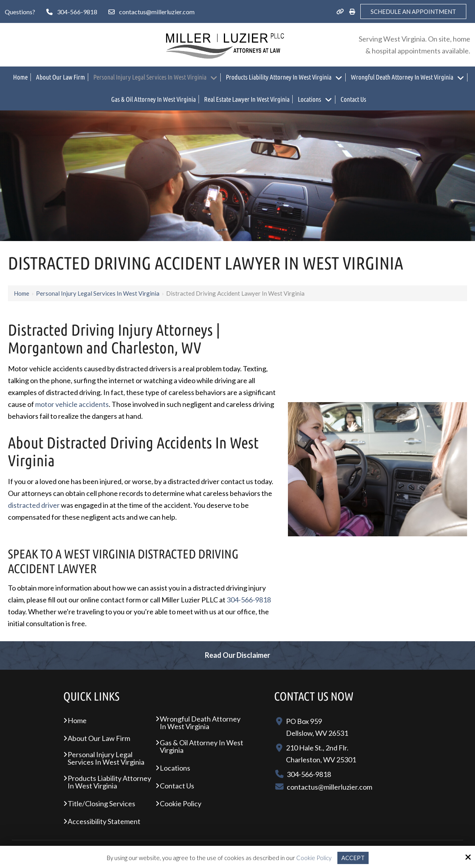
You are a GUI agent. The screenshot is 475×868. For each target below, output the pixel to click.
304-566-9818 (77, 12)
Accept (353, 858)
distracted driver (34, 505)
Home (22, 293)
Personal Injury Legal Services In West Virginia (98, 293)
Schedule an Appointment (413, 11)
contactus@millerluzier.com (157, 12)
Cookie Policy (314, 858)
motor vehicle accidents (72, 404)
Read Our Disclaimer (237, 655)
